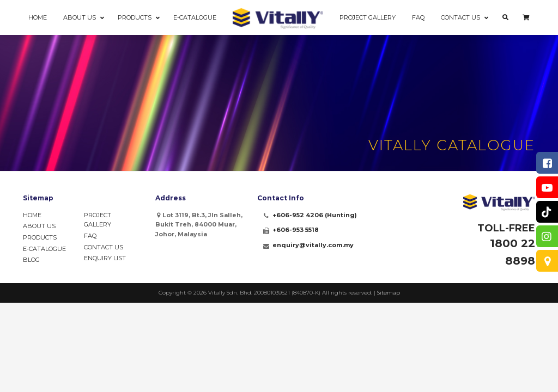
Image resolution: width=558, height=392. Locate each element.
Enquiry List (105, 258)
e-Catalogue (44, 249)
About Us (39, 226)
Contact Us (104, 247)
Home (32, 215)
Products (40, 237)
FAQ (90, 236)
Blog (31, 260)
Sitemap (389, 293)
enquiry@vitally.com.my (313, 245)
